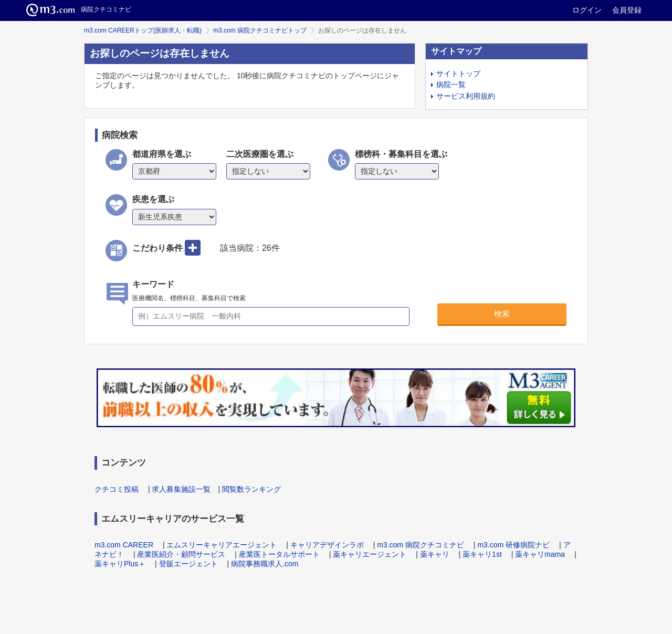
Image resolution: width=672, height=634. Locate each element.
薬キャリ (435, 554)
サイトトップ (458, 73)
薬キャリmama (540, 554)
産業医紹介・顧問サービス (181, 554)
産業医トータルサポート (279, 554)
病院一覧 (451, 84)
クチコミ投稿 (117, 489)
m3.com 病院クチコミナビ (421, 545)
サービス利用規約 (466, 96)
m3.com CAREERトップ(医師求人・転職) (143, 30)
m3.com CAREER (124, 545)
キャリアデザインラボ (327, 545)
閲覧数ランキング (251, 489)
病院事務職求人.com (265, 564)
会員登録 (627, 10)
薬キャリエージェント (370, 554)
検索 (502, 314)
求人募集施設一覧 (181, 489)
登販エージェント (188, 564)
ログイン (587, 10)
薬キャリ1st (482, 554)
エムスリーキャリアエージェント (222, 545)
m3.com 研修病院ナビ (513, 545)
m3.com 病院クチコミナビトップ (260, 30)
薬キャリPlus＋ (120, 564)
